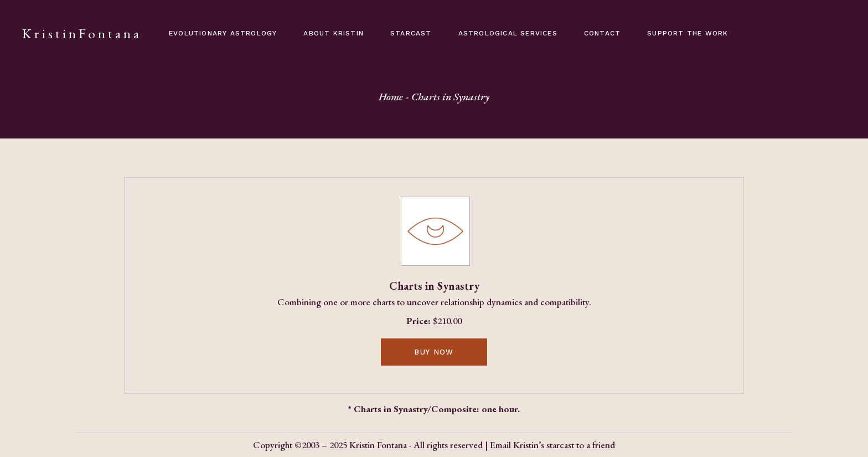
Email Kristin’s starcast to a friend (552, 445)
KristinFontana (82, 33)
